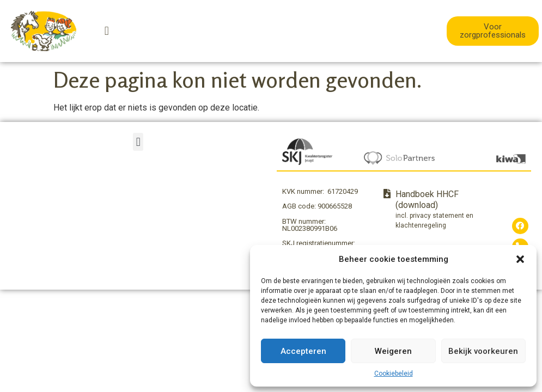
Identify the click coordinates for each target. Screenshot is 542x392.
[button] (520, 259)
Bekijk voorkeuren (483, 351)
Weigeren (393, 351)
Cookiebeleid (394, 373)
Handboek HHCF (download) (427, 200)
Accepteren (303, 351)
